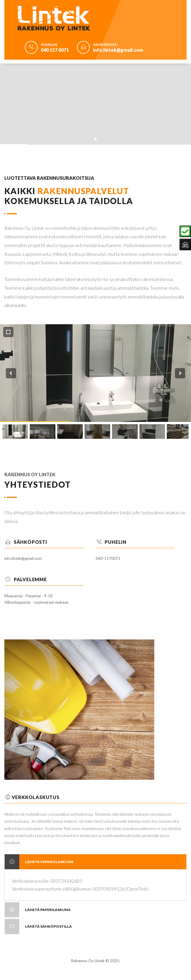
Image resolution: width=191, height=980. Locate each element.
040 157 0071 (55, 50)
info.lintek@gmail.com (118, 50)
